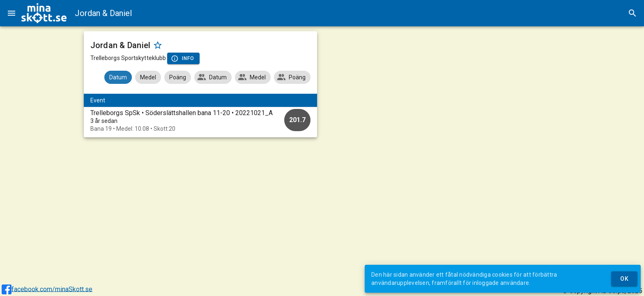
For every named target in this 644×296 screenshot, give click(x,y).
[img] (44, 13)
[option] (201, 121)
